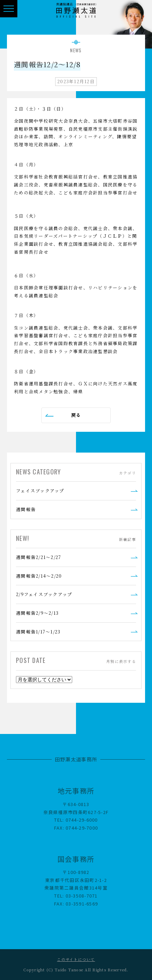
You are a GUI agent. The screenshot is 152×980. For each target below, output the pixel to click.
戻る (76, 415)
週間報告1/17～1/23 (38, 632)
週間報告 (26, 509)
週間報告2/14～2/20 (39, 576)
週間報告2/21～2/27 (39, 557)
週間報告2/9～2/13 (37, 613)
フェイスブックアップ (40, 491)
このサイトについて (76, 959)
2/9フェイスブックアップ (44, 594)
